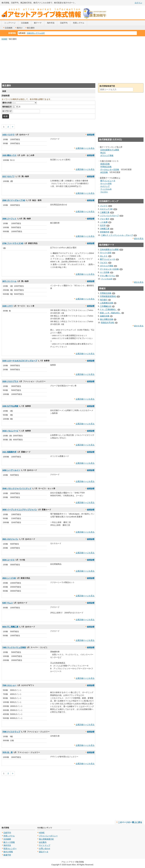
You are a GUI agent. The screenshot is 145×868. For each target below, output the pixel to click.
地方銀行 (104, 300)
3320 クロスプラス (10, 381)
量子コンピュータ (108, 181)
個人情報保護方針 (46, 839)
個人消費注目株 (107, 319)
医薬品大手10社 (108, 322)
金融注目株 (105, 316)
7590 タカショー (9, 685)
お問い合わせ (45, 849)
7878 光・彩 (8, 752)
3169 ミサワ (8, 306)
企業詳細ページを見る (85, 148)
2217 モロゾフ (9, 176)
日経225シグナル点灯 (36, 33)
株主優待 (30, 28)
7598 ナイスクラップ (11, 732)
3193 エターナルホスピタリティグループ (20, 361)
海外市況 (51, 23)
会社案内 (43, 842)
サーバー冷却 (106, 183)
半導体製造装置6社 (108, 296)
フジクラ (104, 206)
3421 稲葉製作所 (9, 452)
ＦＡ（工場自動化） (108, 309)
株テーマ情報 (9, 842)
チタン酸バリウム (108, 276)
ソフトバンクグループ (109, 216)
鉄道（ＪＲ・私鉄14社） (110, 313)
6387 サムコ (8, 603)
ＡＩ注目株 (105, 272)
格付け (19, 28)
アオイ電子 (105, 219)
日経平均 (64, 23)
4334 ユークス (9, 560)
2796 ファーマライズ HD (13, 243)
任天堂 (103, 225)
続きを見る (139, 238)
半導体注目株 (106, 167)
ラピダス (104, 192)
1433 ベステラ (9, 135)
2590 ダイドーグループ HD (14, 200)
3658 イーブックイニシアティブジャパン (20, 510)
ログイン (138, 3)
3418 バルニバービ (10, 431)
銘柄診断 (91, 135)
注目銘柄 (25, 23)
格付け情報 (8, 852)
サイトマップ (45, 845)
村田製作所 (105, 232)
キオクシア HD (106, 209)
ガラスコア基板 (107, 155)
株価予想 (7, 855)
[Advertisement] (73, 62)
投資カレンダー (10, 849)
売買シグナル (79, 23)
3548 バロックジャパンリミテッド (17, 488)
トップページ (10, 23)
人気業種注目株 (107, 303)
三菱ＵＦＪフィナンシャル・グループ (117, 235)
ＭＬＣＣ (104, 256)
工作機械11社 (106, 306)
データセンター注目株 (110, 169)
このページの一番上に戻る (130, 822)
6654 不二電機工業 (10, 627)
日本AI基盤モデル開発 (110, 150)
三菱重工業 (105, 212)
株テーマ (38, 23)
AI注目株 (104, 172)
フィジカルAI (106, 189)
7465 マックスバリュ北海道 (14, 647)
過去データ (44, 852)
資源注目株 (105, 164)
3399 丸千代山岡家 (10, 406)
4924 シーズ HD (9, 578)
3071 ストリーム (9, 281)
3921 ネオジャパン (10, 539)
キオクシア (105, 186)
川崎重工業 (105, 229)
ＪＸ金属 (104, 222)
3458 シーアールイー (11, 470)
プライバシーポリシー (48, 836)
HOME (4, 39)
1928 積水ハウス (9, 155)
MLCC (103, 153)
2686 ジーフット (9, 219)
